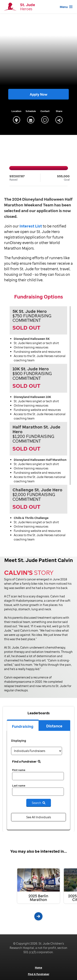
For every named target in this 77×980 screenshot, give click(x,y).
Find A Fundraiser (39, 974)
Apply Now (39, 94)
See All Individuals (39, 817)
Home (38, 968)
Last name (19, 786)
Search (39, 803)
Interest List (31, 226)
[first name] (38, 776)
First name (19, 770)
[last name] (38, 792)
